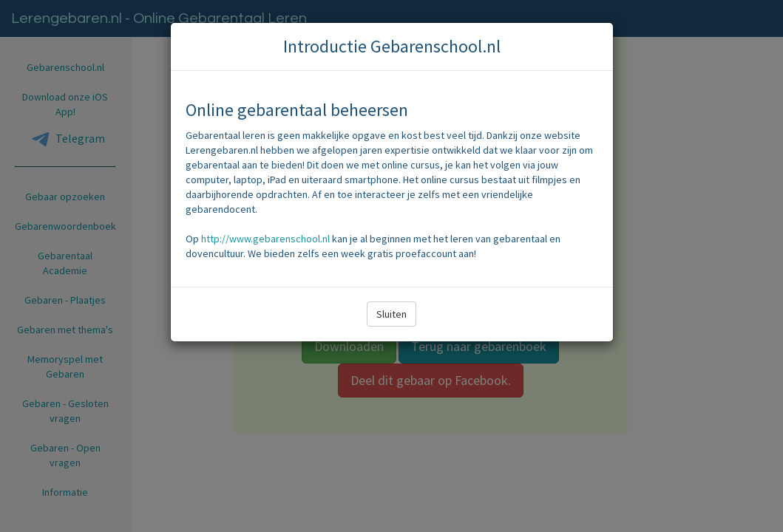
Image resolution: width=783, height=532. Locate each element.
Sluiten (391, 314)
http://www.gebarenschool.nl (265, 239)
